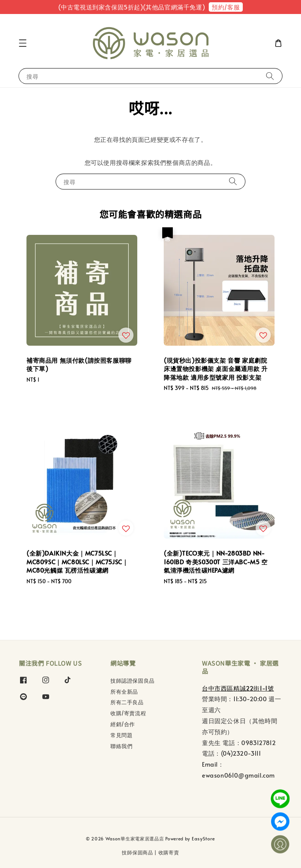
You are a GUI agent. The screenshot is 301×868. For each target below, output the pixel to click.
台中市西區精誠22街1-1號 (238, 688)
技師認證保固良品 (133, 681)
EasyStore (203, 838)
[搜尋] (270, 76)
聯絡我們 (121, 746)
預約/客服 (226, 7)
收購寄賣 (169, 852)
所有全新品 (124, 692)
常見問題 (121, 735)
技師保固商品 (137, 852)
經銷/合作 (123, 724)
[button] (23, 43)
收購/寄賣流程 (128, 713)
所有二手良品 (127, 702)
